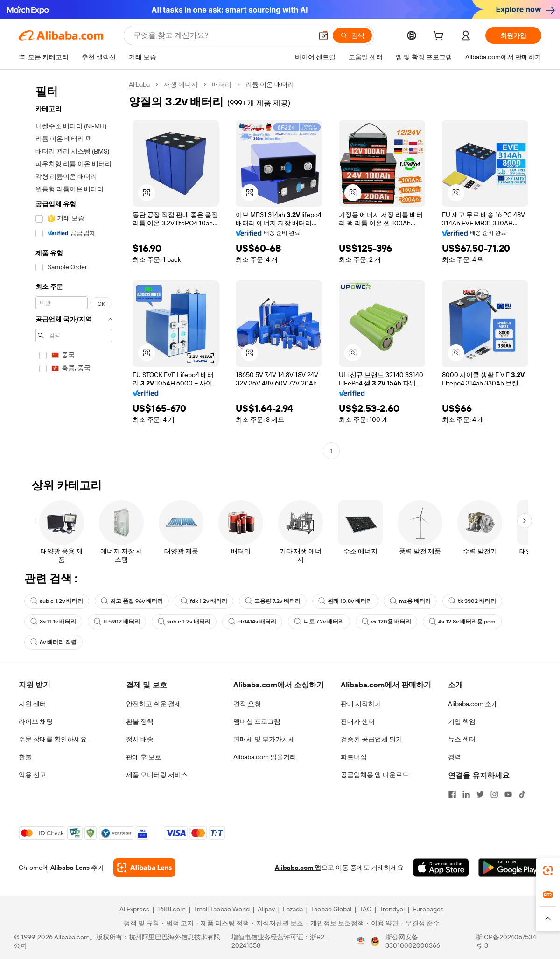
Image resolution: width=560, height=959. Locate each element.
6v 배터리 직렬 (53, 642)
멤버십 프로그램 (257, 721)
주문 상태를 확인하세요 (53, 739)
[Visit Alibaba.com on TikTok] (522, 794)
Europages (428, 909)
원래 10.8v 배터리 (345, 601)
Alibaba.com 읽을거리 (265, 757)
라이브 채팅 (36, 721)
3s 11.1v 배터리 (53, 622)
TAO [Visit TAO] (365, 909)
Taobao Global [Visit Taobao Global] (331, 909)
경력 (455, 757)
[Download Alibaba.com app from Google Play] (510, 868)
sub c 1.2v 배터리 (57, 601)
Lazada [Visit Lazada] (293, 909)
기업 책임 (462, 721)
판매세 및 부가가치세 (264, 739)
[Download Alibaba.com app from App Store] (441, 868)
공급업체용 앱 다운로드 (375, 775)
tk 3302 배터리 (472, 601)
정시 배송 (140, 739)
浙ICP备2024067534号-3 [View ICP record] (506, 941)
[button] (323, 35)
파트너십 (354, 757)
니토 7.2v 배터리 (319, 622)
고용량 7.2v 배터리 (273, 601)
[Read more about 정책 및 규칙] (140, 923)
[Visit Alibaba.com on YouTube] (508, 794)
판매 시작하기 (361, 704)
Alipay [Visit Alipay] (266, 909)
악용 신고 (32, 775)
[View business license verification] (361, 941)
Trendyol (392, 909)
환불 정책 (140, 721)
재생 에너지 (181, 84)
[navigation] (71, 269)
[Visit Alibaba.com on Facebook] (452, 794)
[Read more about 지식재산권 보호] (278, 923)
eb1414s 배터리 (252, 622)
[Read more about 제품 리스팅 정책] (223, 923)
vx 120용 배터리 (386, 622)
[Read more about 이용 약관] (383, 923)
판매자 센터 (358, 721)
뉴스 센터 (462, 739)
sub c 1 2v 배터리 (184, 622)
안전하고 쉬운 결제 (154, 704)
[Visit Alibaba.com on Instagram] (494, 794)
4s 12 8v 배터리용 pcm (462, 622)
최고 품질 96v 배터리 (132, 601)
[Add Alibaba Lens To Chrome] (144, 868)
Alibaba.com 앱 (298, 868)
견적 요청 (247, 704)
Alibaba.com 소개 (473, 704)
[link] (548, 870)
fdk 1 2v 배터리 (204, 601)
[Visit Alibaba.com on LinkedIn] (466, 794)
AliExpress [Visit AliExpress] (134, 909)
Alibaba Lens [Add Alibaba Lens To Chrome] (70, 868)
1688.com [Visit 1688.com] (171, 909)
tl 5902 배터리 (117, 622)
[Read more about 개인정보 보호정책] (335, 923)
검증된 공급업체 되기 (371, 739)
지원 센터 (32, 704)
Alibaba (139, 84)
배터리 (222, 84)
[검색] (352, 35)
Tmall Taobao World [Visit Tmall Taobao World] (222, 909)
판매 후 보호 (144, 757)
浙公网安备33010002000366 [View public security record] (413, 941)
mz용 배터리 (410, 601)
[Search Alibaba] (222, 35)
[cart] (440, 37)
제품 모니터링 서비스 (157, 775)
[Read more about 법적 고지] (178, 923)
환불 (25, 757)
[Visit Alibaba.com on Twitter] (480, 794)
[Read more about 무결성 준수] (420, 923)
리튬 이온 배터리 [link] (270, 84)
